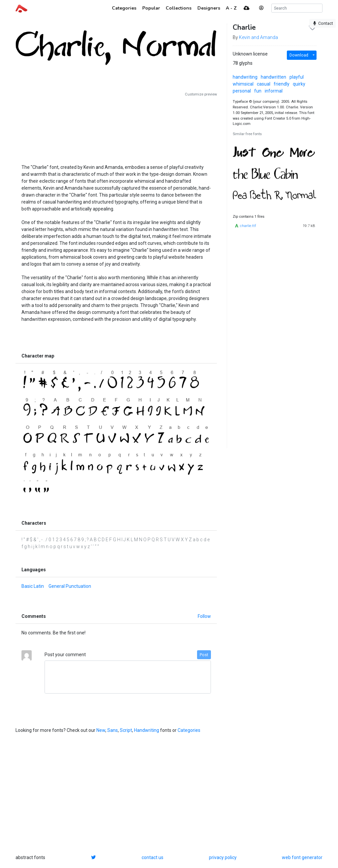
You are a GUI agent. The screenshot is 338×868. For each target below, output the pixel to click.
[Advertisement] (116, 128)
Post (204, 655)
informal (274, 91)
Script (126, 730)
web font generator (302, 857)
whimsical (243, 84)
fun (258, 91)
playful (297, 77)
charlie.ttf (248, 226)
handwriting (245, 77)
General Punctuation (70, 586)
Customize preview (201, 94)
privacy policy (223, 857)
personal (242, 91)
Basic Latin (33, 586)
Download (299, 55)
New (101, 730)
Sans (113, 730)
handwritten (273, 77)
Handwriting (147, 730)
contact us (152, 857)
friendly (282, 84)
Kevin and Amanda (258, 37)
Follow (204, 616)
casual (264, 84)
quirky (299, 84)
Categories (189, 730)
